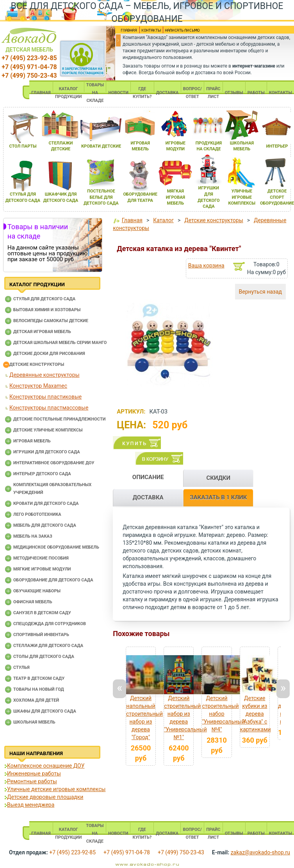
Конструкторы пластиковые (45, 397)
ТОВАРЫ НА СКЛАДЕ (95, 93)
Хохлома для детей (36, 700)
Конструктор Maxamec (38, 386)
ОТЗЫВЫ (234, 93)
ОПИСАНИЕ (148, 477)
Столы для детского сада (44, 657)
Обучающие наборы (37, 591)
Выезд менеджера (31, 805)
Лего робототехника (37, 514)
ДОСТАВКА (167, 93)
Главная (132, 220)
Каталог (163, 220)
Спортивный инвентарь (41, 635)
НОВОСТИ (118, 93)
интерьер (277, 146)
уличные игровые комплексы (242, 197)
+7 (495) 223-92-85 (29, 58)
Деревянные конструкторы (45, 375)
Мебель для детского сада (45, 525)
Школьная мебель (34, 722)
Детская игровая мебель (42, 332)
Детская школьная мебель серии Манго (60, 343)
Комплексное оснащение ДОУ (46, 766)
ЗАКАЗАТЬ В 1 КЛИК (218, 497)
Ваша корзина (206, 266)
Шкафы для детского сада (45, 711)
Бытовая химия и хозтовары (47, 310)
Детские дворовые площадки (45, 797)
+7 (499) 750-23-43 (29, 76)
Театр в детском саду (39, 678)
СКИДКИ (218, 478)
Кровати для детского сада (46, 504)
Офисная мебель (33, 602)
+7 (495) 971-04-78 (29, 67)
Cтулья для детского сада (44, 299)
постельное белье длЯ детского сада (101, 197)
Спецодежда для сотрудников (50, 624)
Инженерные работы (34, 774)
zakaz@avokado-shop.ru (260, 852)
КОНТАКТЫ (281, 93)
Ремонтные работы (32, 781)
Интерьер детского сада (42, 474)
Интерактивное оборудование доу (54, 463)
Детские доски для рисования (49, 354)
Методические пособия (41, 558)
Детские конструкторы (37, 364)
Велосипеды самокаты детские (51, 321)
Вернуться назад (260, 292)
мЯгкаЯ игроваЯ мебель (176, 197)
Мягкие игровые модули (42, 569)
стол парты (23, 146)
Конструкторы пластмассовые (49, 408)
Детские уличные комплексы (48, 430)
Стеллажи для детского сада (48, 646)
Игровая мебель (32, 441)
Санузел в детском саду (42, 613)
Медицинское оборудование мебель (56, 547)
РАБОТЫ (256, 93)
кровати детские (101, 146)
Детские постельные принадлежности (59, 419)
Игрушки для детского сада (47, 452)
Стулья (21, 667)
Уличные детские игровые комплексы (56, 789)
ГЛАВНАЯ (41, 93)
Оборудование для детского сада (53, 580)
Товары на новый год (39, 689)
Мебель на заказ (33, 536)
